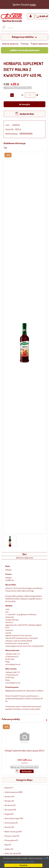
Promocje (25, 44)
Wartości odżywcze (24, 558)
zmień (33, 4)
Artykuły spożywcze (10, 44)
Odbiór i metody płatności (24, 50)
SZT (12, 95)
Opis (25, 554)
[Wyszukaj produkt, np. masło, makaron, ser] (26, 28)
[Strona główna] (11, 18)
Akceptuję (23, 865)
